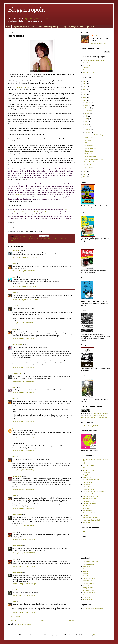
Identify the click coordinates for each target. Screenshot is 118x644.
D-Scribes (86, 468)
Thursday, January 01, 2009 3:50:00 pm (25, 271)
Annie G (15, 306)
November (88, 105)
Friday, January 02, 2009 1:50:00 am (24, 323)
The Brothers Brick (89, 583)
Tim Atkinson (17, 476)
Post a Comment (16, 617)
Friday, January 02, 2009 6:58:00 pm (24, 451)
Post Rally (88, 140)
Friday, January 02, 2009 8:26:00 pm (24, 489)
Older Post (71, 621)
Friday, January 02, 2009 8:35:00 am (24, 338)
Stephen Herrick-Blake (100, 414)
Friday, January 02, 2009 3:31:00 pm (24, 368)
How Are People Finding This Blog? (48, 27)
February (88, 130)
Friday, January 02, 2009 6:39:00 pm (24, 422)
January (87, 132)
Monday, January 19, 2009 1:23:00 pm (24, 566)
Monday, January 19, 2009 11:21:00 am (25, 553)
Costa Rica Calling (89, 465)
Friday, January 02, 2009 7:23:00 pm (24, 470)
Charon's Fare (87, 63)
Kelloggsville (87, 484)
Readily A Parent (88, 506)
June (86, 119)
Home (8, 27)
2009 (85, 100)
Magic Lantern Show (89, 494)
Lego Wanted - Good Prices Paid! (93, 608)
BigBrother (16, 239)
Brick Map (86, 571)
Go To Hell (88, 165)
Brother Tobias (17, 374)
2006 (85, 177)
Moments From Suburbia (90, 496)
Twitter (85, 70)
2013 (85, 89)
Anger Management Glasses (36, 19)
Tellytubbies (18, 195)
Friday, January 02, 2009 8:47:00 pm (24, 508)
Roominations (89, 167)
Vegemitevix (87, 515)
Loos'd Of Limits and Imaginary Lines (94, 492)
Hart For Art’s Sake (90, 148)
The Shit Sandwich (90, 157)
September (88, 111)
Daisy (14, 387)
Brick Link (86, 569)
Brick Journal (87, 566)
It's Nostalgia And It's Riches (92, 480)
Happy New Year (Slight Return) (94, 159)
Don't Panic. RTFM (89, 470)
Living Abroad (87, 487)
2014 (85, 87)
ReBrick (85, 595)
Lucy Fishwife (17, 515)
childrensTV (46, 239)
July (86, 116)
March (87, 127)
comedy (52, 239)
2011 (85, 95)
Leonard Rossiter (23, 212)
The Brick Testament (89, 578)
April (86, 124)
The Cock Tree (89, 154)
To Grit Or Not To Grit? (91, 162)
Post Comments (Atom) (24, 624)
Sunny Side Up (87, 510)
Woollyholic (16, 250)
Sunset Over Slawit (89, 513)
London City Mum (88, 489)
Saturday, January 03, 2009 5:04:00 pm (25, 539)
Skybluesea (86, 508)
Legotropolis (87, 65)
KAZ (14, 277)
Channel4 (40, 239)
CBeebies (23, 239)
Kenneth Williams (35, 212)
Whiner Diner (89, 146)
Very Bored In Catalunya (90, 518)
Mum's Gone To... (88, 501)
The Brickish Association (90, 562)
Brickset (85, 576)
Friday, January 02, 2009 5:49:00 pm (24, 392)
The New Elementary (89, 593)
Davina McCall (21, 87)
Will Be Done (89, 138)
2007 (85, 174)
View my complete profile (99, 43)
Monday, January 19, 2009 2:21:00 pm (24, 613)
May (86, 122)
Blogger (96, 635)
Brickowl (85, 574)
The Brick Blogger (88, 564)
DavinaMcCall (59, 239)
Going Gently (87, 477)
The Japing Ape (88, 482)
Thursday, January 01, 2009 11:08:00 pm (25, 286)
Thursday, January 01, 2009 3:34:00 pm (25, 257)
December (88, 103)
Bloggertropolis (27, 10)
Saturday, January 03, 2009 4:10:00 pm (25, 526)
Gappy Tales (87, 475)
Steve (17, 236)
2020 (85, 81)
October (87, 108)
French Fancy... (18, 345)
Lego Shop (86, 585)
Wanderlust (86, 522)
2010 (85, 97)
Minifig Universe (88, 588)
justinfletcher (67, 239)
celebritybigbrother (31, 239)
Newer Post (12, 621)
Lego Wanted (90, 27)
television (11, 241)
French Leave (87, 473)
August (87, 113)
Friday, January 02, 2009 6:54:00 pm (24, 437)
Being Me (86, 463)
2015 (85, 84)
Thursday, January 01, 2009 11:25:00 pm (25, 300)
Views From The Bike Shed (91, 520)
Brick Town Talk (88, 581)
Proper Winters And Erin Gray (94, 135)
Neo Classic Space (89, 590)
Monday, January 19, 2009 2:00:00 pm (24, 584)
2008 (85, 172)
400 (86, 143)
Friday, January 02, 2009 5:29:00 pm (24, 381)
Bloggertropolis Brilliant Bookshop (23, 27)
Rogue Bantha (87, 600)
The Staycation (89, 151)
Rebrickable (86, 597)
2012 (85, 92)
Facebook (86, 68)
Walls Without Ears (89, 72)
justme (15, 428)
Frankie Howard (48, 212)
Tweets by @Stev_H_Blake (89, 426)
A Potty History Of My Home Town (72, 27)
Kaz (84, 531)
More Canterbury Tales (90, 499)
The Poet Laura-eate (89, 503)
